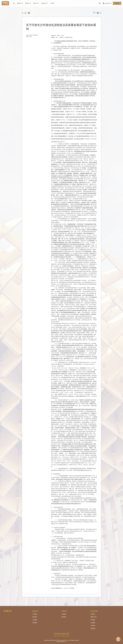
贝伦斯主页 (7, 611)
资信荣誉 (93, 628)
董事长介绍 (93, 617)
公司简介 (93, 614)
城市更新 (35, 617)
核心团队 (93, 623)
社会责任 (93, 626)
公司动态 (64, 614)
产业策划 (35, 614)
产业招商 (35, 620)
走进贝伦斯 (44, 3)
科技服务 (35, 623)
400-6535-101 (107, 3)
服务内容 (20, 3)
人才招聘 (52, 3)
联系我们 (117, 3)
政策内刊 (36, 3)
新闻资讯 (28, 3)
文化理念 (93, 620)
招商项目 (64, 617)
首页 (14, 3)
